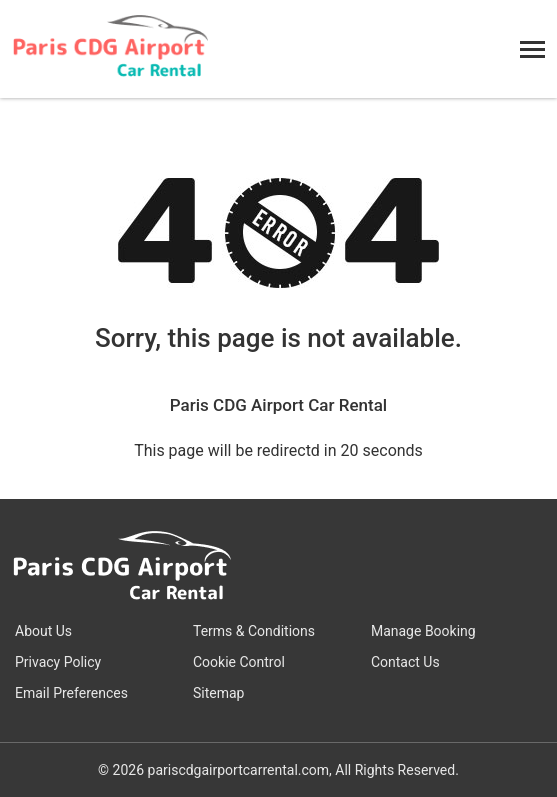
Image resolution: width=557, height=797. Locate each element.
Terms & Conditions (254, 631)
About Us (43, 631)
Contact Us (405, 662)
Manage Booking (423, 631)
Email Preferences (71, 693)
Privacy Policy (58, 662)
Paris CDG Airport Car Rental (278, 405)
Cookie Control (239, 662)
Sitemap (218, 693)
